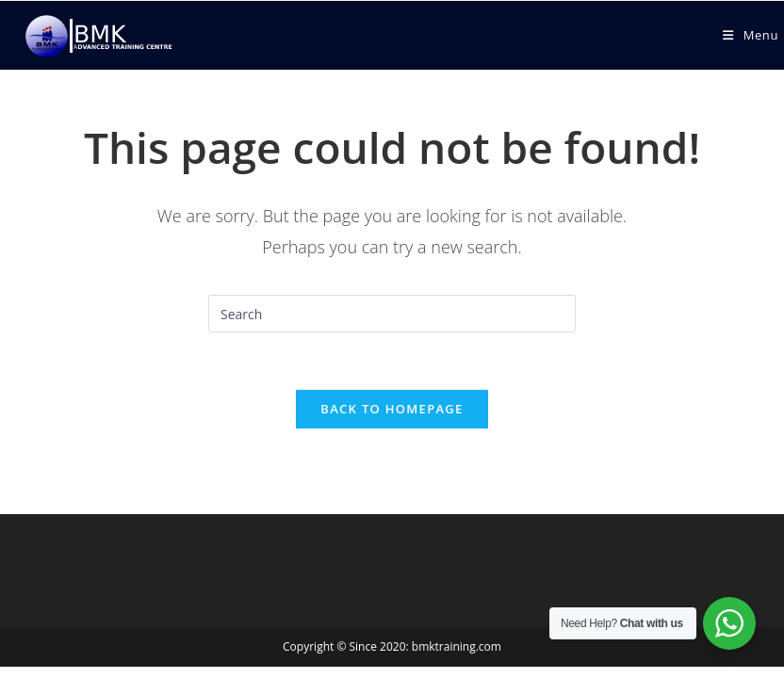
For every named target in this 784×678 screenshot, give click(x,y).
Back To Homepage (392, 409)
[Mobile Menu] (751, 35)
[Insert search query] (392, 314)
